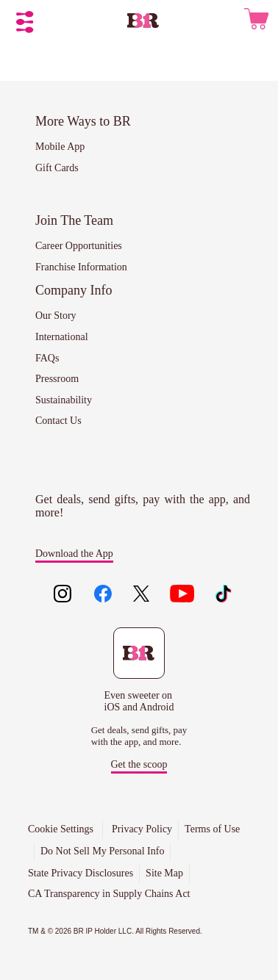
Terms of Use (212, 829)
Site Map (164, 873)
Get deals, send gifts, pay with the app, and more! (143, 506)
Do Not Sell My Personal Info (102, 851)
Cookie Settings (61, 829)
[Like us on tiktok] (223, 595)
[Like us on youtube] (182, 595)
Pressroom (57, 379)
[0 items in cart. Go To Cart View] (256, 22)
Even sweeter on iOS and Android (139, 701)
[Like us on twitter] (143, 595)
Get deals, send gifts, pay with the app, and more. (139, 736)
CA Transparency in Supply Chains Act (109, 894)
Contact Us (58, 421)
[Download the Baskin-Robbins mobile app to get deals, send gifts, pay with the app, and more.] (139, 670)
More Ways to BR (83, 121)
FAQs (47, 358)
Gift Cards (57, 168)
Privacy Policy (142, 829)
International (62, 337)
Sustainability (64, 400)
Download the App (74, 554)
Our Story (56, 316)
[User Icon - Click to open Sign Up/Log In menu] (228, 21)
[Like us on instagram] (63, 595)
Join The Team (74, 220)
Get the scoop (139, 764)
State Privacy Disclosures (81, 873)
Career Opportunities (79, 246)
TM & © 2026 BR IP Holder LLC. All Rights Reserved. (115, 931)
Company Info (74, 290)
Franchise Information (81, 267)
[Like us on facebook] (103, 595)
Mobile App (60, 147)
